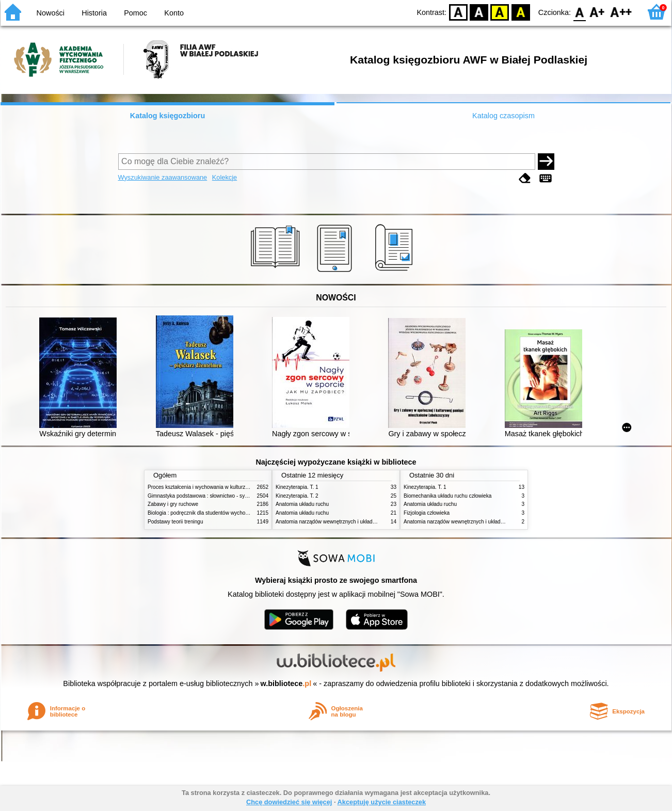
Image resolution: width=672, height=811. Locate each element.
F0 (579, 12)
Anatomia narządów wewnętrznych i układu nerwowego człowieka (351, 522)
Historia (94, 13)
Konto (174, 13)
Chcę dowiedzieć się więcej (289, 802)
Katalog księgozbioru (168, 116)
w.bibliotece (286, 683)
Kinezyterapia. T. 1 (297, 487)
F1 (597, 12)
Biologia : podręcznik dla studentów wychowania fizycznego (216, 513)
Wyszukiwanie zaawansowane (163, 177)
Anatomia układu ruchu (302, 504)
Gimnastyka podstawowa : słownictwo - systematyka (208, 496)
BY (521, 12)
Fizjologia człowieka (427, 513)
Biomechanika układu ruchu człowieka (447, 496)
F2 (621, 12)
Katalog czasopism (503, 116)
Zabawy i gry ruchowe (173, 504)
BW (479, 12)
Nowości (51, 13)
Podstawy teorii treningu (175, 522)
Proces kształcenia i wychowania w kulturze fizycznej (209, 487)
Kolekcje (225, 177)
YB (500, 12)
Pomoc (135, 13)
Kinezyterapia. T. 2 (297, 496)
